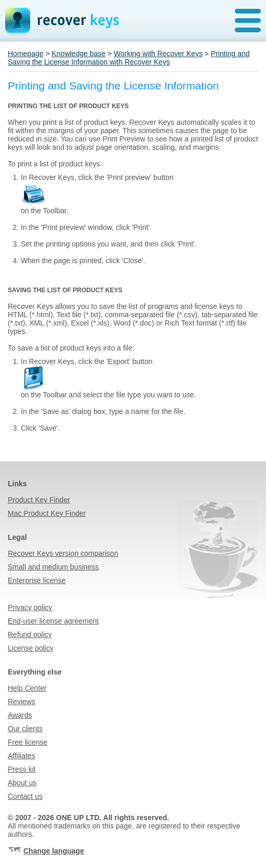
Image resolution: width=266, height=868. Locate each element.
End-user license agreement (53, 621)
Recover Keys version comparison (63, 553)
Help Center (27, 688)
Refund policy (30, 634)
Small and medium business (53, 567)
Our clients (25, 729)
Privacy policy (30, 607)
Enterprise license (37, 580)
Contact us (25, 796)
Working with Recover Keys (158, 54)
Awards (20, 715)
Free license (28, 742)
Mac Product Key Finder (47, 513)
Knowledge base (78, 54)
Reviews (22, 702)
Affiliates (22, 756)
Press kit (22, 769)
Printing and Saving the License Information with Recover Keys (129, 58)
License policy (31, 648)
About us (22, 783)
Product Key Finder (39, 500)
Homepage (26, 54)
